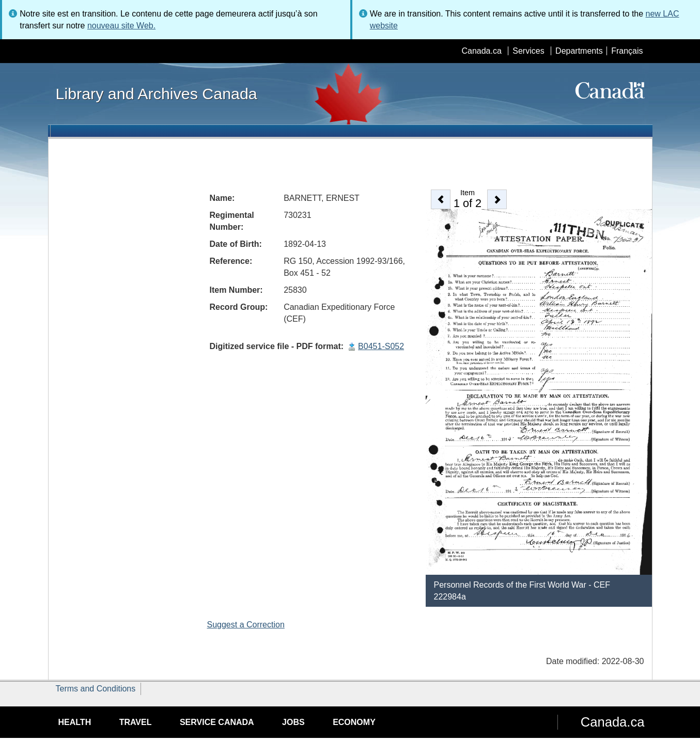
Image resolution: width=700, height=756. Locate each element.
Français (627, 51)
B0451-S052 (381, 346)
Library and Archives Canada (157, 93)
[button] (441, 199)
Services (528, 51)
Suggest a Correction (246, 625)
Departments (579, 51)
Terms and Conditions (96, 689)
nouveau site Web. (121, 26)
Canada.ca (481, 51)
